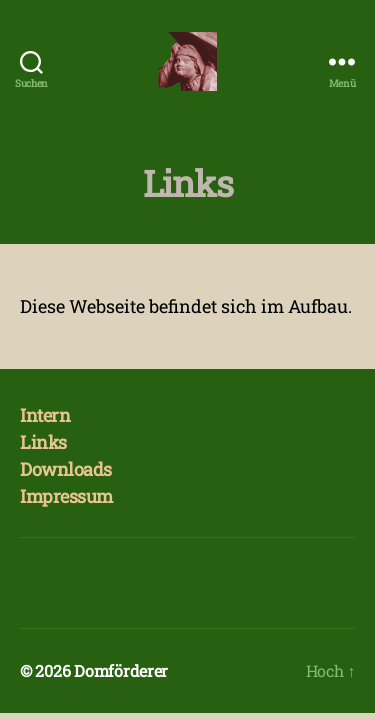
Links (43, 442)
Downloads (66, 469)
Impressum (66, 496)
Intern (45, 415)
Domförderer (121, 670)
